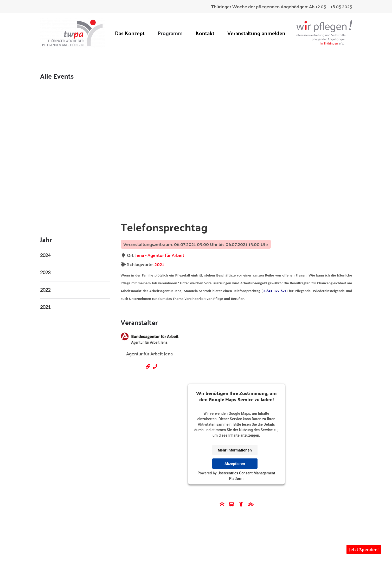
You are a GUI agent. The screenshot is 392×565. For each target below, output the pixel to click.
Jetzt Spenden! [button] (364, 549)
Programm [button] (170, 33)
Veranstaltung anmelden (256, 33)
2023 (45, 272)
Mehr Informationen (235, 450)
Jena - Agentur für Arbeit (160, 255)
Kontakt (205, 33)
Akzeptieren (235, 463)
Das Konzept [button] (130, 33)
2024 (45, 255)
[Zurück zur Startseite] (73, 33)
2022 (45, 290)
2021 (159, 264)
